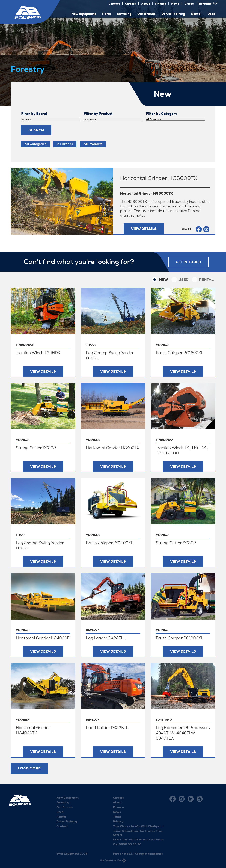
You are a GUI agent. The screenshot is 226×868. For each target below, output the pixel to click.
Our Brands (146, 14)
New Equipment (84, 14)
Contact (114, 4)
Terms (117, 817)
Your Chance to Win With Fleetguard (138, 826)
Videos (189, 4)
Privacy (118, 821)
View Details (144, 229)
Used (211, 14)
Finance (161, 4)
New (163, 280)
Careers (130, 4)
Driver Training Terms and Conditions (138, 839)
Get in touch (188, 262)
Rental (196, 14)
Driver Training (173, 14)
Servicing (124, 14)
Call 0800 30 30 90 (127, 844)
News (175, 4)
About (145, 4)
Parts (106, 14)
